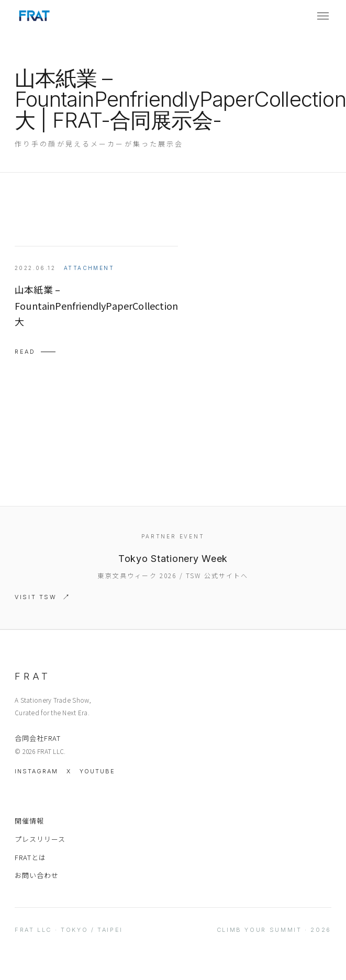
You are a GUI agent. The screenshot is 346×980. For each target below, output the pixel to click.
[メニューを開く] (323, 16)
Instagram (36, 771)
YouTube (97, 771)
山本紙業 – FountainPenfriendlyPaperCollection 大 (96, 305)
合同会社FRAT (38, 738)
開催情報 (29, 821)
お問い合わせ (37, 875)
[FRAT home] (34, 16)
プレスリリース (40, 839)
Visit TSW (36, 597)
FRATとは (30, 857)
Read (25, 352)
